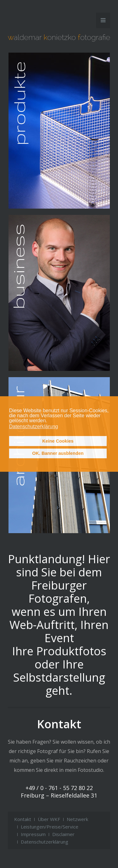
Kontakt (23, 819)
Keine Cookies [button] (58, 441)
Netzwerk (77, 819)
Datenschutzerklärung (45, 842)
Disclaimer (63, 834)
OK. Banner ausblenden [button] (58, 453)
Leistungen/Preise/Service (50, 827)
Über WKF (49, 819)
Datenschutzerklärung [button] (34, 426)
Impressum (33, 834)
